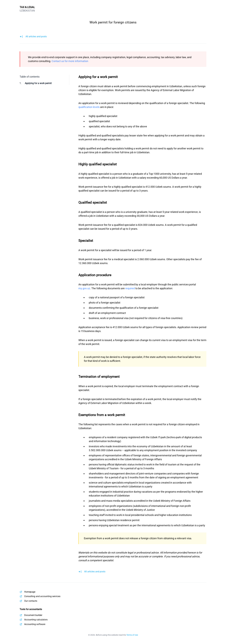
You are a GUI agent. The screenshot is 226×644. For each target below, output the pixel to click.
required (130, 288)
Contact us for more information (70, 61)
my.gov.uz (84, 288)
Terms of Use (132, 635)
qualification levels (89, 107)
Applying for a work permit (38, 83)
